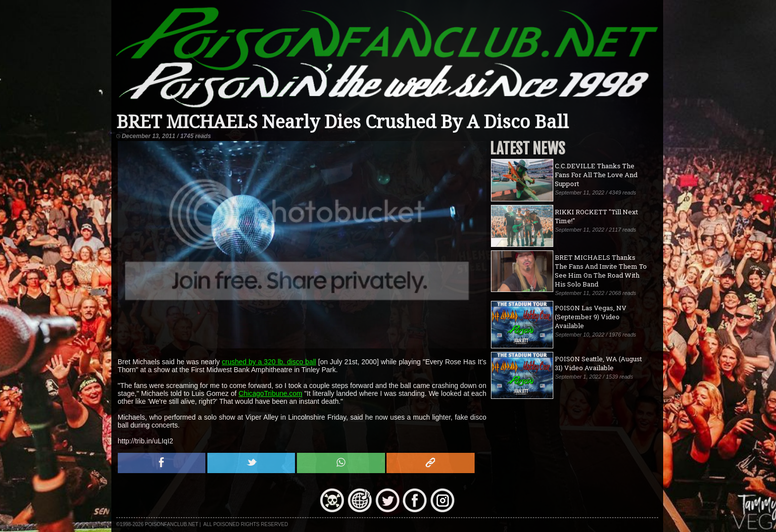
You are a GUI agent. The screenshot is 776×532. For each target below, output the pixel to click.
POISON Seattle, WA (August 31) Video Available (598, 363)
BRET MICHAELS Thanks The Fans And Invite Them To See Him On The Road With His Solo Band (601, 271)
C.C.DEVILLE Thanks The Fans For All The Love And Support (596, 175)
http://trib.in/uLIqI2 (145, 441)
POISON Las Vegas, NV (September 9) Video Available (591, 317)
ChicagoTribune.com (270, 393)
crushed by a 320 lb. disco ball (269, 362)
